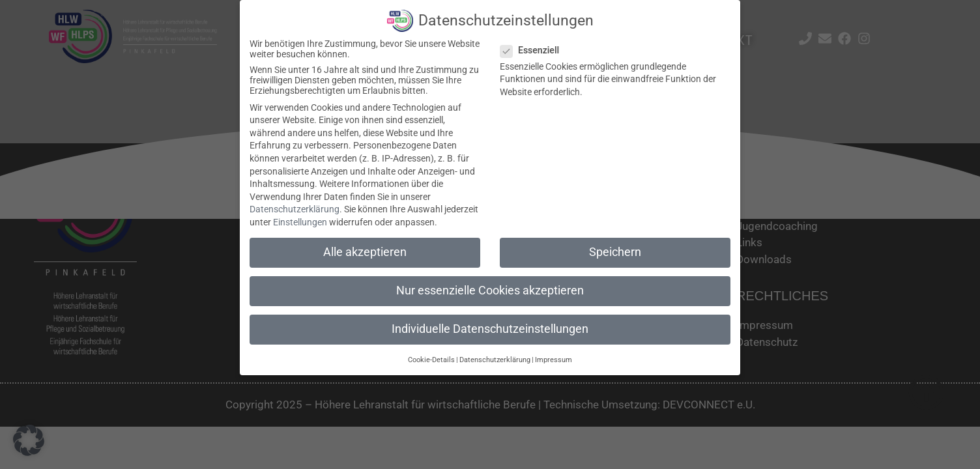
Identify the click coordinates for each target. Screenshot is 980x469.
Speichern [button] (615, 251)
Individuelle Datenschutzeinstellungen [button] (490, 328)
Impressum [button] (554, 358)
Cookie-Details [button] (431, 358)
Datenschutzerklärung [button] (495, 358)
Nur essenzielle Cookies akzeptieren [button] (490, 289)
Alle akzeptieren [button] (365, 251)
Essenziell (534, 48)
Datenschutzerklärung (295, 208)
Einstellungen (300, 221)
